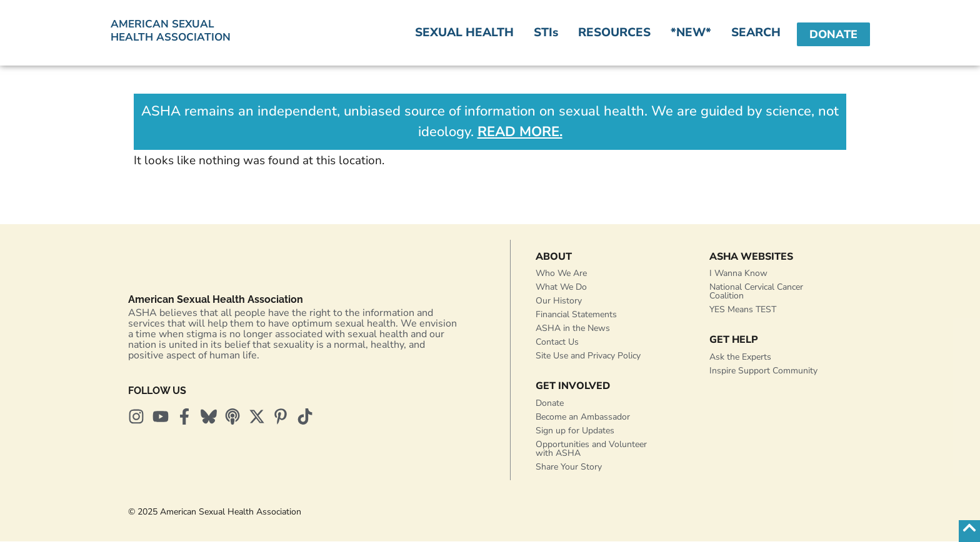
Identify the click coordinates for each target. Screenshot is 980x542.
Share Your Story (569, 467)
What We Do (561, 288)
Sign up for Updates (575, 431)
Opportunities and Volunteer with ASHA (591, 449)
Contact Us (557, 342)
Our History (559, 301)
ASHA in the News (573, 329)
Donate (550, 404)
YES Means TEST (743, 310)
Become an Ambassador (583, 417)
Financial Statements (576, 315)
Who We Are (561, 274)
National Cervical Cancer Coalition (756, 292)
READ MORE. (520, 132)
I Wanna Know (738, 274)
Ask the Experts (740, 357)
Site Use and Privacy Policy (588, 356)
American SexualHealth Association (171, 31)
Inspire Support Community (763, 371)
